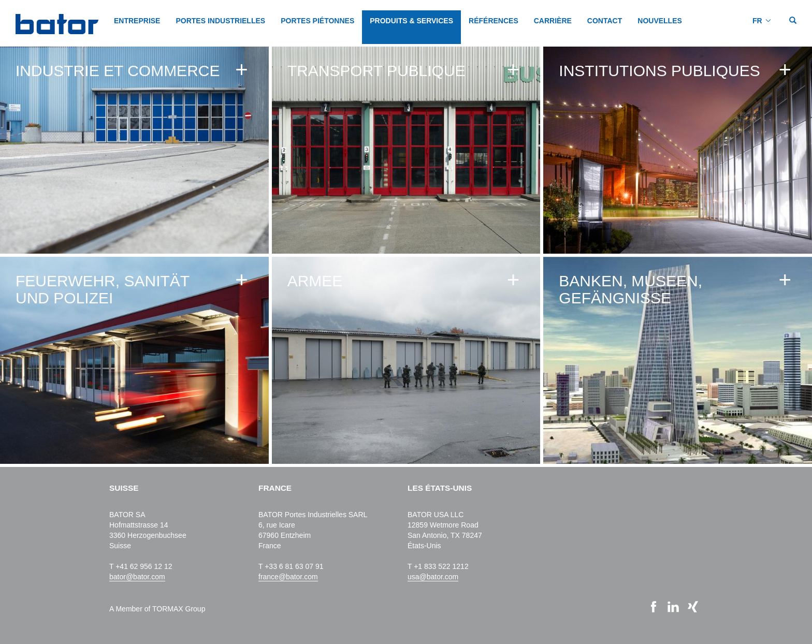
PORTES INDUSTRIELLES (220, 21)
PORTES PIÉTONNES (317, 21)
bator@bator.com (137, 577)
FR (757, 21)
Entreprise (137, 21)
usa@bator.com (433, 577)
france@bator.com (288, 577)
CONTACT (605, 21)
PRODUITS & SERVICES (411, 21)
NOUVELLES (660, 21)
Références (494, 21)
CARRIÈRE (553, 21)
